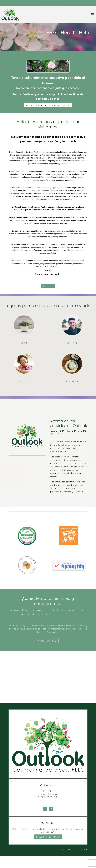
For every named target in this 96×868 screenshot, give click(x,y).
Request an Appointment (48, 837)
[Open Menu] (92, 15)
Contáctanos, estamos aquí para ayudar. (48, 105)
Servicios (48, 286)
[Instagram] (51, 809)
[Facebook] (45, 809)
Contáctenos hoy (47, 641)
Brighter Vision (81, 849)
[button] (44, 49)
